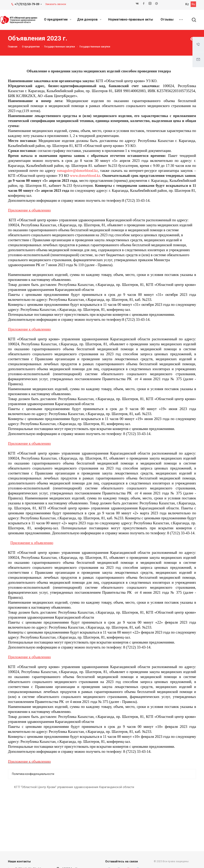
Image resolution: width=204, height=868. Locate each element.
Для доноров (89, 19)
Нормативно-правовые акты (131, 19)
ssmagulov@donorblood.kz (77, 171)
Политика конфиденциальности (33, 774)
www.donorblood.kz (85, 176)
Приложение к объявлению (29, 761)
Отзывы (167, 19)
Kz (187, 4)
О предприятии (58, 19)
